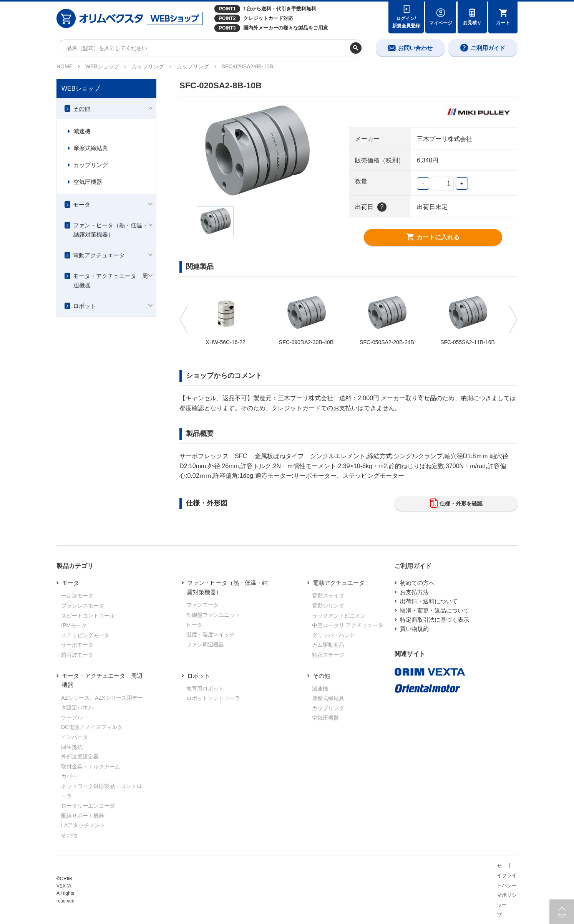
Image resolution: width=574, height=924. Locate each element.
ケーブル (72, 717)
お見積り (472, 23)
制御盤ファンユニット (213, 615)
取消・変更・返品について (435, 610)
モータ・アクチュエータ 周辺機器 (110, 281)
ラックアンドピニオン (339, 616)
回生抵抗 (72, 747)
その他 (82, 108)
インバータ (75, 737)
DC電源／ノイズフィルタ (92, 727)
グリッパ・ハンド (333, 635)
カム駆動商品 (328, 645)
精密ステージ (328, 655)
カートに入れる (433, 237)
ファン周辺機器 (205, 644)
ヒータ (194, 625)
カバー (69, 776)
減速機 (82, 131)
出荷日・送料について (429, 601)
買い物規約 (414, 629)
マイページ (441, 23)
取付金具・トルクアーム (91, 767)
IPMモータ (74, 625)
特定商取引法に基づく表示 (435, 620)
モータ (82, 205)
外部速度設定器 (80, 757)
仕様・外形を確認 (456, 503)
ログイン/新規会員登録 (406, 22)
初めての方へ (417, 583)
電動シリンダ (328, 606)
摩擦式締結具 (91, 148)
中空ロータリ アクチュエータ (348, 625)
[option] (256, 152)
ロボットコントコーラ (213, 698)
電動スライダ (328, 596)
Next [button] (512, 320)
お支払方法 (414, 592)
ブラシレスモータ (83, 606)
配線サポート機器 (83, 816)
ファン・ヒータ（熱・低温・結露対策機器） (110, 230)
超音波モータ (77, 655)
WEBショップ (102, 66)
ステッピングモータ (85, 635)
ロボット (85, 306)
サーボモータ (77, 645)
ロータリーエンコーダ (88, 806)
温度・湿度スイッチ (211, 634)
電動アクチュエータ (99, 255)
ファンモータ (202, 605)
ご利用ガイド (488, 48)
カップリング (148, 66)
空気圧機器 (88, 182)
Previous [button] (185, 320)
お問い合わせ (415, 48)
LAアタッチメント (83, 825)
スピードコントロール (88, 616)
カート (503, 23)
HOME (65, 66)
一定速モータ (77, 596)
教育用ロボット (205, 689)
